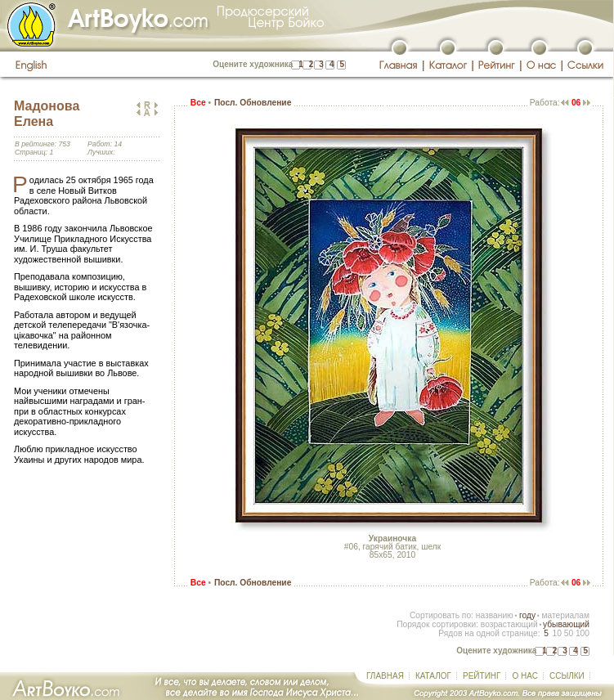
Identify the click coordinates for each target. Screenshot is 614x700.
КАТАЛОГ (433, 676)
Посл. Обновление (253, 103)
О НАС (524, 676)
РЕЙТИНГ (482, 676)
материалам (565, 615)
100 (583, 633)
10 (556, 633)
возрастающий (509, 624)
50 (569, 633)
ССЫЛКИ (567, 676)
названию (495, 615)
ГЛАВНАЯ (385, 676)
